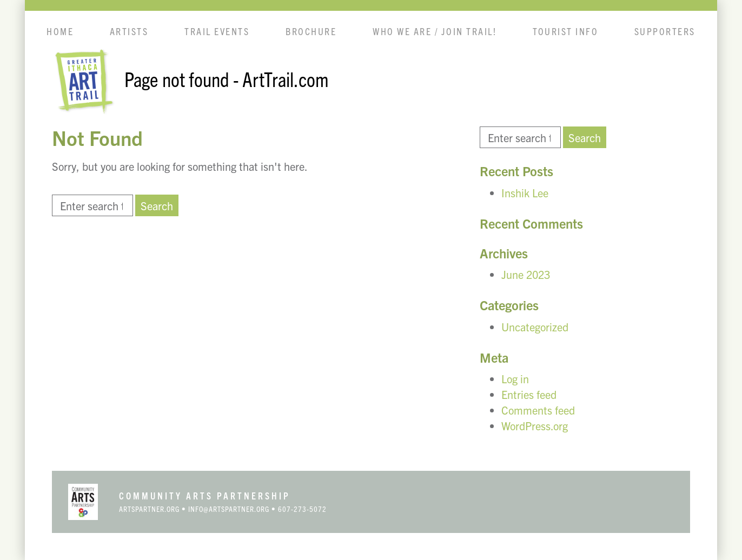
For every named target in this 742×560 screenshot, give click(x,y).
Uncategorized (535, 327)
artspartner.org (149, 509)
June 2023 (526, 274)
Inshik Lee (525, 193)
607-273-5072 (302, 509)
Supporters (665, 31)
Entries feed (529, 394)
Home (60, 31)
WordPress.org (535, 426)
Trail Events (217, 31)
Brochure (311, 31)
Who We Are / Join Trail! (435, 31)
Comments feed (538, 410)
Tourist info (565, 31)
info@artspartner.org (229, 509)
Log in (515, 379)
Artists (129, 31)
